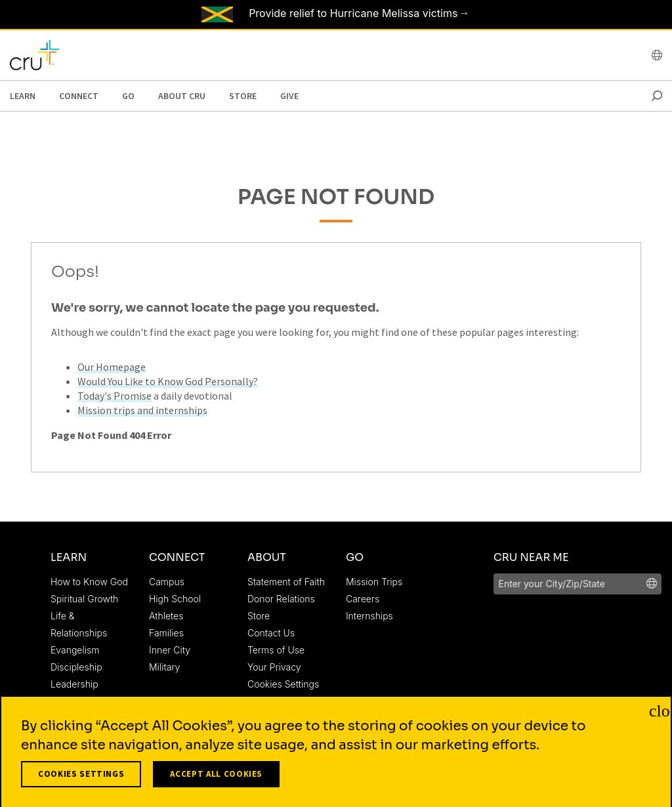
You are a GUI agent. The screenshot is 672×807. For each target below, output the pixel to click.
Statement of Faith (286, 582)
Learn (23, 96)
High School (175, 599)
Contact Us (271, 633)
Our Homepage (112, 367)
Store (243, 96)
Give (289, 96)
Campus (167, 582)
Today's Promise (115, 396)
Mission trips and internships (142, 410)
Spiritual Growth (84, 599)
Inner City (170, 650)
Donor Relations (281, 599)
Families (166, 633)
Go (128, 96)
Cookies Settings (283, 684)
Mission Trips (374, 582)
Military (164, 667)
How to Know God (89, 582)
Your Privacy (274, 667)
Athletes (166, 616)
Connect (79, 96)
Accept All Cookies (216, 778)
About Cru (182, 96)
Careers (363, 599)
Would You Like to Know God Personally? (168, 381)
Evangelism (75, 650)
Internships (369, 616)
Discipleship (76, 667)
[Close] (658, 714)
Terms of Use (276, 650)
